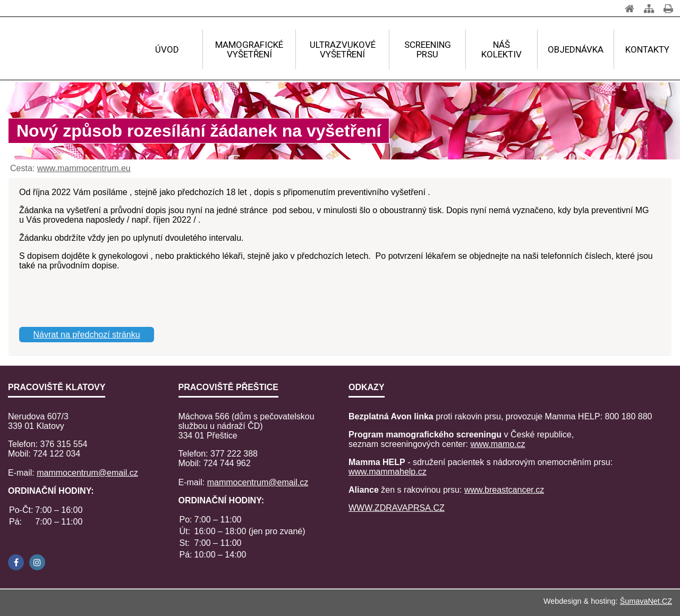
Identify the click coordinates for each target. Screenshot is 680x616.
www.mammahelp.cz (388, 472)
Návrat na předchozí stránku (87, 335)
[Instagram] (37, 562)
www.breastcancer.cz (504, 490)
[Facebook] (16, 562)
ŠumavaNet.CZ (646, 601)
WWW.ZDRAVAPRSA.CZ (397, 508)
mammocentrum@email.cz (87, 473)
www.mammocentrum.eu (84, 168)
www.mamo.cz (498, 444)
